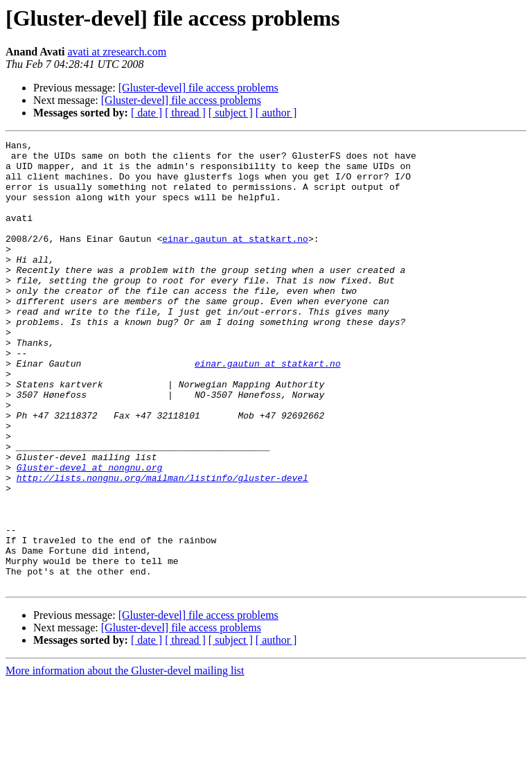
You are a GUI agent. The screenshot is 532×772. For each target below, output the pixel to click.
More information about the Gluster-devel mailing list (125, 760)
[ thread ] (185, 113)
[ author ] (276, 113)
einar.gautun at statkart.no (235, 259)
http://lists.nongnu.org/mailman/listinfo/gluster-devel (162, 546)
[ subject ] (231, 113)
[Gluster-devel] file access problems (198, 88)
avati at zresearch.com (117, 52)
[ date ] (147, 113)
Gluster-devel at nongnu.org (90, 534)
